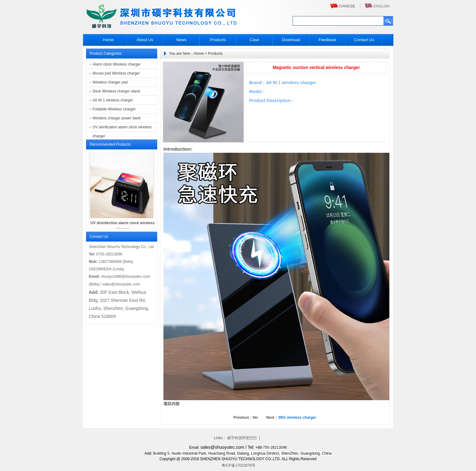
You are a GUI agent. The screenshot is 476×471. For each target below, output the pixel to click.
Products (218, 40)
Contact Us (364, 40)
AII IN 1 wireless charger (113, 100)
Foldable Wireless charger (114, 109)
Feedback (327, 40)
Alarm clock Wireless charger (117, 64)
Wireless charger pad (110, 82)
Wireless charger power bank (117, 118)
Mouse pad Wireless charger (116, 73)
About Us (145, 40)
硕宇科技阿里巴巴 (242, 438)
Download (291, 40)
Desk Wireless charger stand (116, 91)
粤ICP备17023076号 (238, 465)
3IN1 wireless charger (297, 417)
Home (108, 40)
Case (254, 40)
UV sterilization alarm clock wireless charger (122, 128)
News (182, 40)
